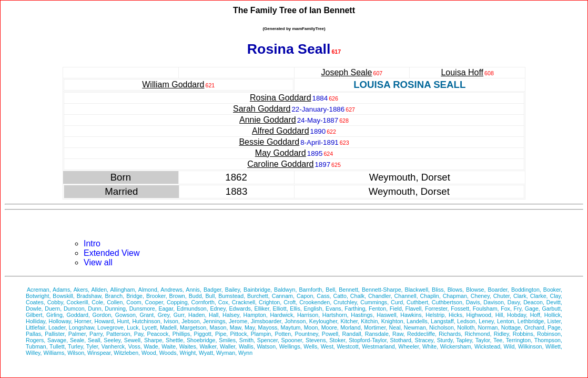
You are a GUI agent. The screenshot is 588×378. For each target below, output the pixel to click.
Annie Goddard (268, 120)
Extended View (111, 253)
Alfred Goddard (281, 131)
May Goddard (281, 153)
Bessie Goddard (269, 142)
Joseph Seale (347, 72)
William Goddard (173, 84)
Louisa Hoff (462, 72)
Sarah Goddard (262, 109)
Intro (92, 243)
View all (98, 262)
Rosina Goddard (281, 98)
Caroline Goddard (280, 164)
